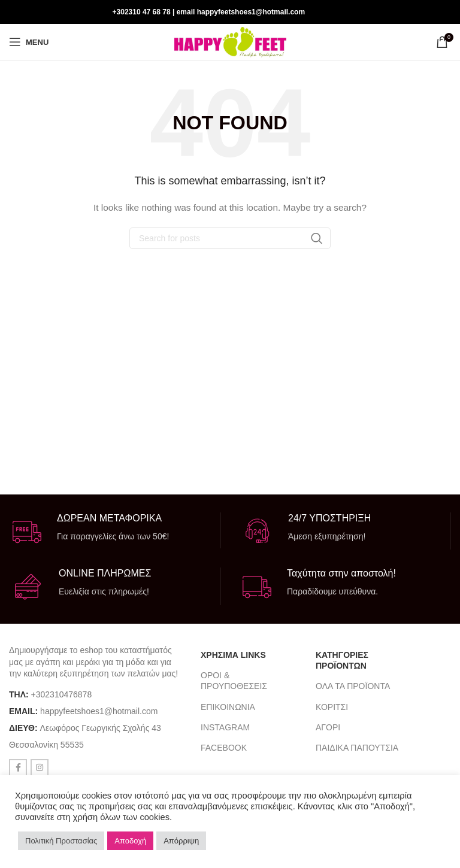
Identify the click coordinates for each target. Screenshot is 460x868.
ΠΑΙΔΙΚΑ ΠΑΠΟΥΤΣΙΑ (357, 748)
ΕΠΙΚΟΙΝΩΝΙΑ (228, 707)
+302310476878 (62, 694)
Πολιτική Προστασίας (61, 841)
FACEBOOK (224, 748)
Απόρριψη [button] (181, 841)
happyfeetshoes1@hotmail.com (99, 711)
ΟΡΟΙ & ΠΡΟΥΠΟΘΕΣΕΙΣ (234, 681)
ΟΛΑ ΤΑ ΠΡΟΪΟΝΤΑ (353, 686)
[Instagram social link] (443, 12)
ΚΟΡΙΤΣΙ (332, 707)
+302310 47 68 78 (142, 12)
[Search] (230, 238)
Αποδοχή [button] (130, 841)
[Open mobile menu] (29, 42)
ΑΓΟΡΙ (328, 727)
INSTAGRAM (225, 727)
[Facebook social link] (428, 12)
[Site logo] (230, 41)
